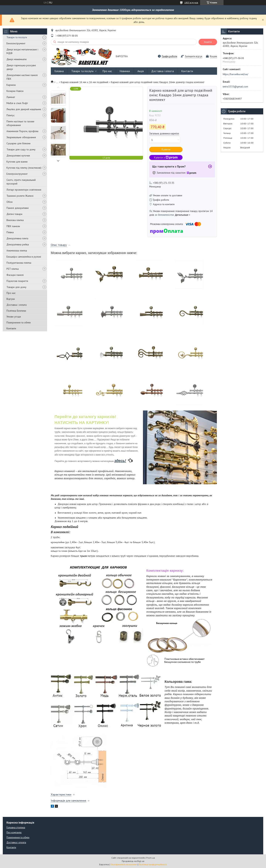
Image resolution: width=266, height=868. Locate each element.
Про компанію (14, 832)
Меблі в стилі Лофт (17, 103)
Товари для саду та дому (21, 149)
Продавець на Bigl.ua (133, 861)
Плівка (10, 232)
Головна (59, 71)
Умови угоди (14, 317)
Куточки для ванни (17, 162)
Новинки (125, 71)
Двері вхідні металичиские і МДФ (22, 51)
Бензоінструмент (16, 43)
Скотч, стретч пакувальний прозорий (21, 182)
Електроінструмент (17, 174)
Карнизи (11, 85)
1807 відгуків (191, 2)
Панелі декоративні (18, 208)
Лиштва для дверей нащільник (24, 109)
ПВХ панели (13, 226)
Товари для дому (16, 287)
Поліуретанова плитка (19, 263)
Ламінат (11, 97)
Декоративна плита (17, 238)
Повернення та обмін (19, 322)
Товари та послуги (17, 37)
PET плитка (13, 269)
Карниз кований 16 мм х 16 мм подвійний (85, 82)
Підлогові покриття (17, 281)
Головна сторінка (16, 828)
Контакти (11, 328)
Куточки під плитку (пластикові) (24, 168)
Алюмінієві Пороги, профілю (22, 131)
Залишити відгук (193, 56)
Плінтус (11, 115)
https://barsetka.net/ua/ (236, 74)
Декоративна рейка (18, 244)
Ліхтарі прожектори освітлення (24, 190)
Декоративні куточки (18, 156)
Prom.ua (151, 858)
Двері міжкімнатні (17, 59)
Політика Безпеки (16, 311)
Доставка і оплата (17, 305)
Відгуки (11, 299)
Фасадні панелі (15, 275)
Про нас (11, 293)
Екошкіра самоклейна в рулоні (24, 257)
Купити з (166, 157)
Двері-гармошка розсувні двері (21, 67)
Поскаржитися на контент (124, 864)
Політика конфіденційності (153, 864)
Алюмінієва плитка (17, 251)
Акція (141, 71)
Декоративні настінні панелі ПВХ (22, 77)
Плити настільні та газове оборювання (20, 123)
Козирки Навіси (15, 91)
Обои (10, 202)
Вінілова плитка (15, 220)
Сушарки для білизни (18, 143)
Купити (166, 149)
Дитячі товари (14, 214)
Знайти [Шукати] (208, 42)
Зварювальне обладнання (21, 137)
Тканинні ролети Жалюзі (20, 196)
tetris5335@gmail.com (235, 87)
